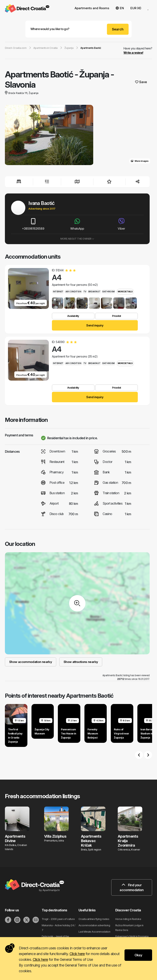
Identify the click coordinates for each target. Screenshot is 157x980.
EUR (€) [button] (136, 8)
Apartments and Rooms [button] (92, 8)
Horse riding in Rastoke (128, 919)
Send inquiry (95, 325)
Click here (77, 954)
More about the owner (77, 239)
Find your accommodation (132, 887)
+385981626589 (33, 224)
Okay (138, 955)
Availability (73, 316)
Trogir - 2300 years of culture (58, 919)
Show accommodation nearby (31, 662)
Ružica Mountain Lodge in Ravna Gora (129, 928)
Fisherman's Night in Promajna (132, 936)
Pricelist (117, 316)
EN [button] (120, 8)
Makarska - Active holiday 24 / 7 (58, 928)
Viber (121, 224)
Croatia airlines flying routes (94, 919)
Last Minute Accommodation (94, 932)
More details (125, 292)
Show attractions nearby (81, 662)
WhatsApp (77, 224)
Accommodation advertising (94, 925)
